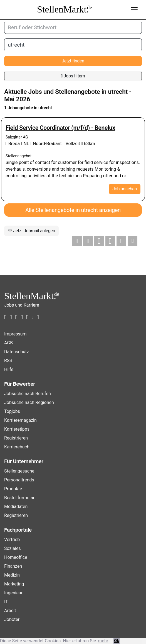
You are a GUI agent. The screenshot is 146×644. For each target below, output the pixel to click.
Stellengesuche (19, 471)
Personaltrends (19, 480)
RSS (8, 361)
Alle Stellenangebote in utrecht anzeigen (73, 210)
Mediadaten (16, 507)
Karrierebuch (17, 447)
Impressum (15, 334)
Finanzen (13, 566)
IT (6, 602)
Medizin (12, 575)
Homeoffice (16, 557)
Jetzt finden (73, 61)
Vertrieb (12, 540)
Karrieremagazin (20, 420)
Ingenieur (13, 593)
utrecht (118, 92)
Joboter (12, 619)
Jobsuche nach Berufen (28, 394)
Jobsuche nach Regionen (29, 402)
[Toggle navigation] (134, 10)
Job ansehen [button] (125, 189)
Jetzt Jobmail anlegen (31, 231)
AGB (8, 343)
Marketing (14, 584)
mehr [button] (103, 641)
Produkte (13, 489)
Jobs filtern (73, 76)
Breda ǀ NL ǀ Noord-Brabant (34, 144)
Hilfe (9, 369)
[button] (77, 241)
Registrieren (16, 438)
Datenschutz (17, 352)
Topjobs (12, 411)
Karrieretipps (17, 429)
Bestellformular (19, 498)
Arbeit (10, 611)
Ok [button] (117, 641)
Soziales (13, 548)
